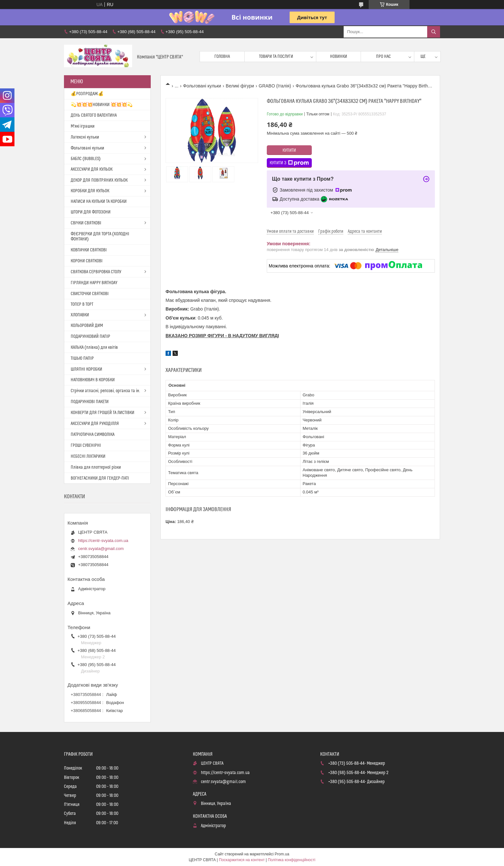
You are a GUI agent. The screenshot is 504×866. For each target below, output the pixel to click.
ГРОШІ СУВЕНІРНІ (86, 446)
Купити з (289, 163)
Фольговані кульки (202, 86)
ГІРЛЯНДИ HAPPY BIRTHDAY (94, 283)
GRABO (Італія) (275, 86)
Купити (289, 150)
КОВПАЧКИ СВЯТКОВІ (89, 250)
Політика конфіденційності (292, 860)
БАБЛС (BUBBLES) (86, 159)
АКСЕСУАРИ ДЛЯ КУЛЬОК (92, 169)
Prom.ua (282, 854)
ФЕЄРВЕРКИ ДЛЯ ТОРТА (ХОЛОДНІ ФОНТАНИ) (100, 237)
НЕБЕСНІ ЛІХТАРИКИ (88, 456)
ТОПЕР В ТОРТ (82, 304)
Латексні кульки (85, 137)
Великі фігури (240, 86)
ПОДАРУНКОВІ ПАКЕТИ (90, 402)
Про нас (383, 57)
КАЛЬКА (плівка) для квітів (94, 347)
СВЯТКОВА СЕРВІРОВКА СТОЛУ (96, 272)
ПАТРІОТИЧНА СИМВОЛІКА (93, 435)
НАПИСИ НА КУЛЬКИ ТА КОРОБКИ (99, 202)
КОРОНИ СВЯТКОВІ (87, 261)
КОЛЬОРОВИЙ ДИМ (87, 326)
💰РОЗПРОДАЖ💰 (87, 94)
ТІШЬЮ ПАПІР (82, 358)
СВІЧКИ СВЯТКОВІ (86, 223)
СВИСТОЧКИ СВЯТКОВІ (90, 294)
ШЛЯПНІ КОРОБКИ (86, 369)
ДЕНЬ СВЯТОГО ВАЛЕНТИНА (94, 115)
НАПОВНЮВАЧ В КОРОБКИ (93, 380)
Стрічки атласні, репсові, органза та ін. (105, 391)
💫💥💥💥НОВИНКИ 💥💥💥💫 (102, 105)
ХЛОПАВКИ (80, 315)
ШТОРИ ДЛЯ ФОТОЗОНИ (91, 212)
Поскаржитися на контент (242, 860)
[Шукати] (434, 32)
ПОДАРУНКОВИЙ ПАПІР (90, 337)
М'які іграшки (83, 126)
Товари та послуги (276, 57)
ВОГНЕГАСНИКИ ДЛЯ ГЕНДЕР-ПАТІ (100, 478)
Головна (222, 57)
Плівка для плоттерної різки (96, 467)
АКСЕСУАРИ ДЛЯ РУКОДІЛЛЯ (95, 424)
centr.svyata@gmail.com (101, 549)
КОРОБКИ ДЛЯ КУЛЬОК (90, 191)
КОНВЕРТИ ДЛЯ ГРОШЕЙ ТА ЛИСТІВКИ (103, 413)
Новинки (339, 57)
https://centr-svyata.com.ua (103, 541)
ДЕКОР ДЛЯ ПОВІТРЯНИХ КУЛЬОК (99, 180)
